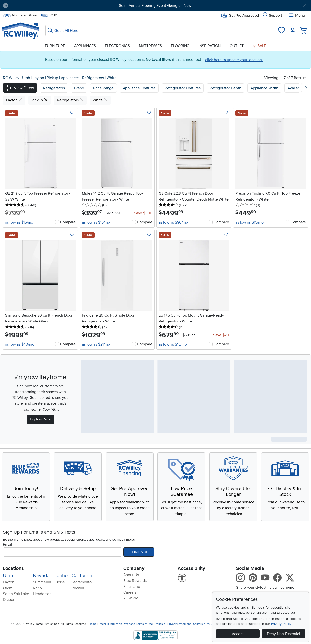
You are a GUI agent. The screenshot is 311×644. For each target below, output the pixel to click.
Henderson (42, 594)
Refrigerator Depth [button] (225, 88)
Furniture (55, 46)
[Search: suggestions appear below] (158, 31)
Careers (130, 592)
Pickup (53, 78)
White (112, 78)
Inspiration (210, 46)
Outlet (237, 46)
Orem (8, 588)
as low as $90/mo (173, 222)
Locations (13, 568)
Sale (259, 46)
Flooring (180, 46)
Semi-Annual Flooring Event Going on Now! (156, 6)
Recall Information (110, 624)
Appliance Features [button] (139, 88)
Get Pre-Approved (240, 16)
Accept (238, 634)
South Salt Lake (16, 594)
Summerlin (42, 582)
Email (8, 545)
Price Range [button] (103, 88)
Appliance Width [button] (264, 88)
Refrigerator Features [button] (183, 88)
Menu (297, 16)
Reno (37, 588)
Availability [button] (297, 88)
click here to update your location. (234, 60)
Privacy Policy (281, 624)
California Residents (206, 624)
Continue (139, 552)
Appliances (85, 46)
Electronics (117, 46)
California (82, 576)
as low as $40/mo (20, 344)
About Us (131, 575)
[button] (20, 88)
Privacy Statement (179, 624)
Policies (160, 624)
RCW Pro (131, 598)
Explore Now (41, 419)
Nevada (41, 576)
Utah (27, 78)
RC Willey (11, 78)
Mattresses (150, 46)
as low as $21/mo (96, 344)
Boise (60, 582)
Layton (39, 78)
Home (93, 624)
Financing (132, 587)
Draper (9, 600)
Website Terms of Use (139, 624)
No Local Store (20, 15)
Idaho (62, 576)
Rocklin (78, 588)
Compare (68, 222)
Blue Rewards (135, 581)
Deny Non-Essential (284, 634)
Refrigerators (93, 78)
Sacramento (82, 582)
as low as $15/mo (19, 222)
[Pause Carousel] (6, 6)
